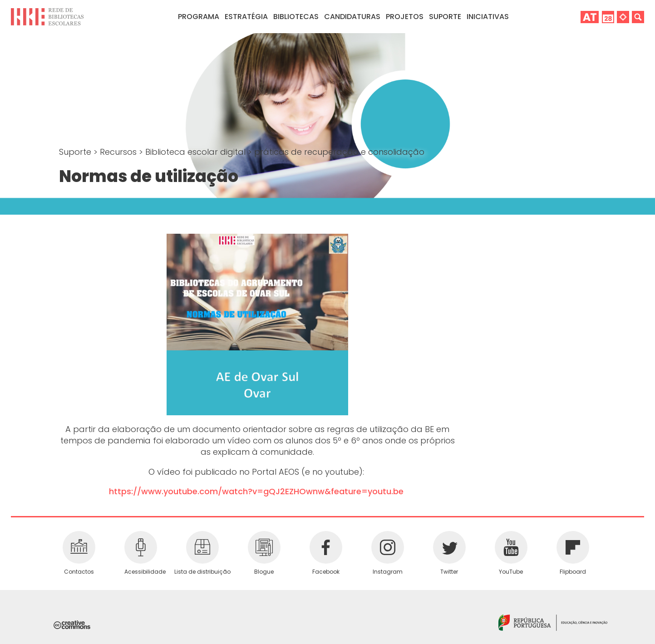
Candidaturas (352, 17)
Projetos (405, 17)
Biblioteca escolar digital (197, 152)
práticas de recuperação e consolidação (339, 152)
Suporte (76, 152)
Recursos (119, 152)
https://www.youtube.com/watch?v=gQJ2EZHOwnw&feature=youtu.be (256, 491)
